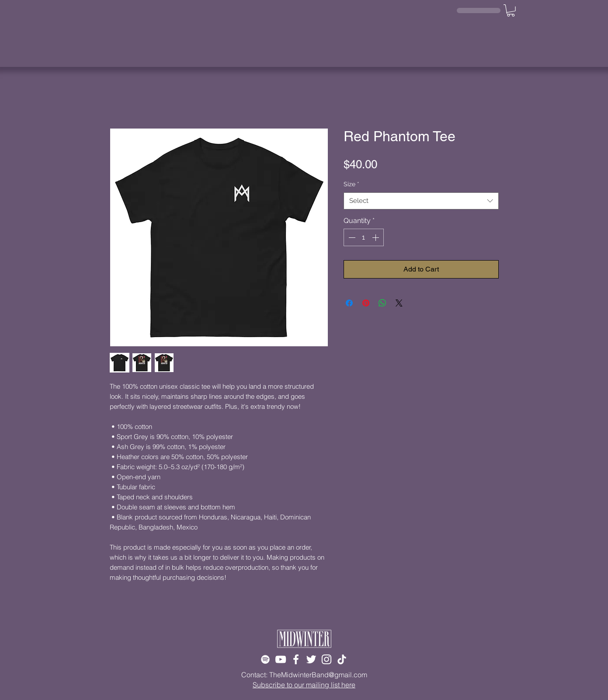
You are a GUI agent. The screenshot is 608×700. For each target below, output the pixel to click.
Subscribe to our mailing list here (304, 685)
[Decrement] (351, 237)
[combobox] (421, 201)
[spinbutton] (364, 237)
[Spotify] (265, 659)
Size (351, 184)
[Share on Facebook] (349, 303)
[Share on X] (399, 303)
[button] (511, 10)
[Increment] (376, 237)
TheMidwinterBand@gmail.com (318, 675)
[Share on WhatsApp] (382, 303)
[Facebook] (296, 659)
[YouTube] (281, 659)
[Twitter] (311, 659)
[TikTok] (342, 659)
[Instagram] (327, 659)
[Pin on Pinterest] (366, 303)
